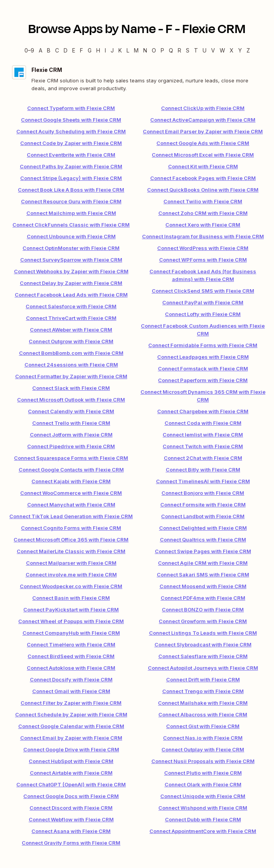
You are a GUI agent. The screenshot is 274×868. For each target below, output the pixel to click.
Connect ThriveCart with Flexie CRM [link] (71, 318)
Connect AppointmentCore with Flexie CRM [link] (203, 831)
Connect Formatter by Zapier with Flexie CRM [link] (71, 376)
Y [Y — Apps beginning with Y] (240, 50)
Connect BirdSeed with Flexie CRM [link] (71, 656)
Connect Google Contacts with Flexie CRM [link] (71, 470)
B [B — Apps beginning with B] (49, 50)
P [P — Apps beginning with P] (162, 50)
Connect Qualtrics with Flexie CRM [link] (203, 540)
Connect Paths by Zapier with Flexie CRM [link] (71, 166)
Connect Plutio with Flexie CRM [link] (203, 773)
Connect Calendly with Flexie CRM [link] (71, 411)
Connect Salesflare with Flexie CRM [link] (203, 656)
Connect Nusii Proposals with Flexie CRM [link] (203, 761)
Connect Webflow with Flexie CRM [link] (71, 819)
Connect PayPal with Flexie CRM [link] (203, 302)
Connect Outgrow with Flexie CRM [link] (71, 341)
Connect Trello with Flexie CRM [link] (71, 423)
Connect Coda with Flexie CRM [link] (203, 423)
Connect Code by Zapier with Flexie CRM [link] (71, 143)
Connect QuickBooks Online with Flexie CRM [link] (203, 190)
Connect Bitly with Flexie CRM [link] (203, 470)
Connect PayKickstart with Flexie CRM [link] (71, 610)
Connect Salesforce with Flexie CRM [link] (71, 306)
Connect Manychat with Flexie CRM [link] (71, 505)
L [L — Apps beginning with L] (128, 50)
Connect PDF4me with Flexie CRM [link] (203, 598)
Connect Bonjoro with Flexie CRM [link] (203, 493)
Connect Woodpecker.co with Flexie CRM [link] (71, 586)
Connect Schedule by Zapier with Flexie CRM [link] (71, 714)
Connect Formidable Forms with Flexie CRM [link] (203, 345)
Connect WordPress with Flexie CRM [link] (203, 248)
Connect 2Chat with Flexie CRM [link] (203, 458)
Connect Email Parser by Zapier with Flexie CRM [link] (203, 131)
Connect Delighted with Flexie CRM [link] (203, 528)
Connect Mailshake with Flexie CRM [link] (203, 703)
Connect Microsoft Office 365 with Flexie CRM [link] (71, 540)
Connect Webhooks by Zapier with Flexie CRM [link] (71, 271)
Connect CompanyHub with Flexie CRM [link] (71, 633)
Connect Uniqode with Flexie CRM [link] (203, 796)
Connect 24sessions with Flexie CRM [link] (71, 365)
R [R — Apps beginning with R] (179, 50)
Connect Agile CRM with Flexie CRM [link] (203, 563)
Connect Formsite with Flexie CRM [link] (203, 505)
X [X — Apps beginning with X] (232, 50)
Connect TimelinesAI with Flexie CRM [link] (203, 481)
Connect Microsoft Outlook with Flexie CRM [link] (71, 400)
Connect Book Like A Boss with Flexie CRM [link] (71, 190)
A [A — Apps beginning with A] (41, 50)
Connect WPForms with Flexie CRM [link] (203, 260)
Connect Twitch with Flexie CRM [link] (203, 446)
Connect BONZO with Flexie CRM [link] (203, 610)
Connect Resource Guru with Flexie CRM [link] (71, 201)
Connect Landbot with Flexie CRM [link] (203, 516)
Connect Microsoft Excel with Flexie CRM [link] (203, 155)
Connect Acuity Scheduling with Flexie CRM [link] (71, 131)
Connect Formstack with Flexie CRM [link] (203, 369)
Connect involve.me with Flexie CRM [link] (71, 575)
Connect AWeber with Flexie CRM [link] (71, 330)
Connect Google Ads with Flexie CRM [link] (203, 143)
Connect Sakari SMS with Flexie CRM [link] (203, 575)
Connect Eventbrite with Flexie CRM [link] (71, 155)
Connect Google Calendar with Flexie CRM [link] (71, 726)
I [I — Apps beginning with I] (105, 50)
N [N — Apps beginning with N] (145, 50)
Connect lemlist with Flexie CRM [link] (203, 435)
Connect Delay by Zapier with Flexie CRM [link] (71, 283)
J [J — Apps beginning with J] (112, 50)
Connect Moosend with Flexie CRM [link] (203, 586)
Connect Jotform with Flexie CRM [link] (71, 435)
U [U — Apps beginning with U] (205, 50)
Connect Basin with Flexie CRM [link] (71, 598)
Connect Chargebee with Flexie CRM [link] (203, 411)
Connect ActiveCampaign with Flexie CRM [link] (203, 120)
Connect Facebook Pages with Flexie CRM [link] (203, 178)
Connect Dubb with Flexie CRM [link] (203, 819)
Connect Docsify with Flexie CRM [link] (71, 679)
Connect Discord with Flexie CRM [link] (71, 808)
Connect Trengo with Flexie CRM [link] (203, 691)
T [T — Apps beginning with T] (196, 50)
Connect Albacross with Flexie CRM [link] (203, 714)
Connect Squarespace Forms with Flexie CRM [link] (71, 458)
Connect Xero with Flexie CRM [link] (203, 225)
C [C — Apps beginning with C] (57, 50)
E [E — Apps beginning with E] (74, 50)
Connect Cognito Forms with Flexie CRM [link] (71, 528)
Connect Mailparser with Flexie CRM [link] (71, 563)
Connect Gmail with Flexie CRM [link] (71, 691)
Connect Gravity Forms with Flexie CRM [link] (71, 843)
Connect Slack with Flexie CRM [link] (71, 388)
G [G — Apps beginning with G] (90, 50)
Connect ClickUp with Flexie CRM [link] (203, 108)
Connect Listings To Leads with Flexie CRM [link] (203, 633)
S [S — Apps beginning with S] (188, 50)
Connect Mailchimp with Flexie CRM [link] (71, 213)
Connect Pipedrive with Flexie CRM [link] (71, 446)
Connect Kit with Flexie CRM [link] (203, 166)
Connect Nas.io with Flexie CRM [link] (203, 738)
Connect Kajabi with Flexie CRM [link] (71, 481)
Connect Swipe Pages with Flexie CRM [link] (203, 551)
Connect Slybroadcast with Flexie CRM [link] (203, 644)
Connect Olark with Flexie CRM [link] (203, 784)
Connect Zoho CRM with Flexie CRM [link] (203, 213)
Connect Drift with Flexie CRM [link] (203, 679)
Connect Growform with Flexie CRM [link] (203, 621)
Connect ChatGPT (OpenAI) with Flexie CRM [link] (71, 784)
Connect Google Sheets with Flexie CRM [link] (71, 120)
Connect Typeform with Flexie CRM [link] (71, 108)
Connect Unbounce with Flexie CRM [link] (71, 236)
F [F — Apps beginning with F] (82, 50)
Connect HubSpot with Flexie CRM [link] (71, 761)
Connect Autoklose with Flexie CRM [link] (71, 668)
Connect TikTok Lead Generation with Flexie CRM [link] (71, 516)
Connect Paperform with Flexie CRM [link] (203, 380)
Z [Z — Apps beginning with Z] (248, 50)
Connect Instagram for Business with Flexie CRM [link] (203, 236)
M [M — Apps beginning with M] (136, 50)
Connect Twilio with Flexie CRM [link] (203, 201)
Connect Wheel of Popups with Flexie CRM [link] (71, 621)
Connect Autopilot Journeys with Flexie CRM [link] (203, 668)
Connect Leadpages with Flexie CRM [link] (203, 357)
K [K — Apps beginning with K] (120, 50)
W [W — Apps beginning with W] (222, 50)
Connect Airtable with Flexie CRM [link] (71, 773)
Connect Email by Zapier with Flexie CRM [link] (71, 738)
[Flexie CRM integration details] (137, 79)
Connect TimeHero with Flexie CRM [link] (71, 644)
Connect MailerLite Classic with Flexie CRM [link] (71, 551)
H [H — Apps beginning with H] (98, 50)
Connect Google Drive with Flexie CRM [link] (71, 749)
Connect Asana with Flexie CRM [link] (71, 831)
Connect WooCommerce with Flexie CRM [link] (71, 493)
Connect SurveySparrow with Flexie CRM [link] (71, 260)
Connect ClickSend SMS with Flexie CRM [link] (203, 291)
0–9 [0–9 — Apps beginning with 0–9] (29, 50)
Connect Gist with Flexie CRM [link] (203, 726)
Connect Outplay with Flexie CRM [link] (203, 749)
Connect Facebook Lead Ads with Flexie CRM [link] (71, 295)
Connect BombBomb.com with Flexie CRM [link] (71, 353)
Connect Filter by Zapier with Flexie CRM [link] (71, 703)
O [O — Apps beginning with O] (154, 50)
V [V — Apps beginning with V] (213, 50)
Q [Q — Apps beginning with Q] (171, 50)
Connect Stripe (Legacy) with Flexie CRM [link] (71, 178)
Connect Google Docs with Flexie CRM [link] (71, 796)
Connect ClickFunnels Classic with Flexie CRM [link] (71, 225)
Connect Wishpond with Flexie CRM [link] (203, 808)
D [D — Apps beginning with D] (66, 50)
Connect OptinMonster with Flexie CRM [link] (71, 248)
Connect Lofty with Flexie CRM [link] (203, 314)
